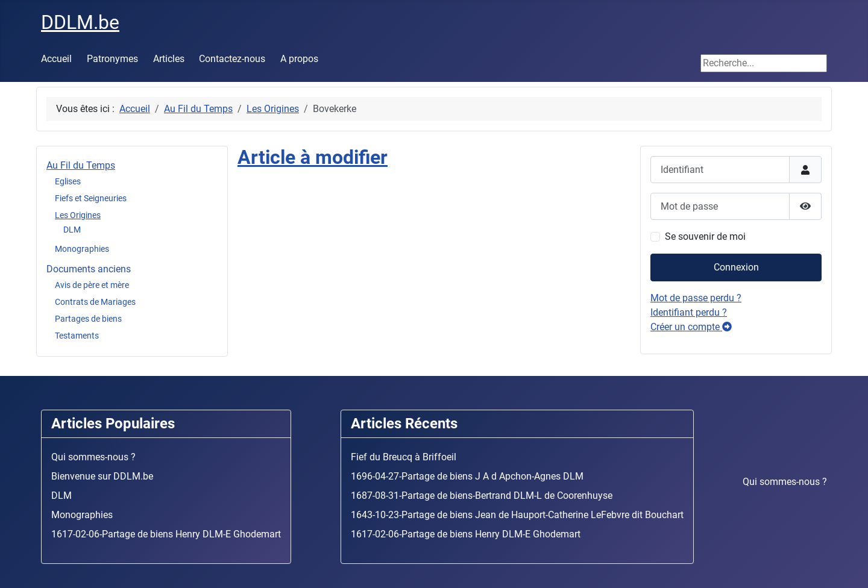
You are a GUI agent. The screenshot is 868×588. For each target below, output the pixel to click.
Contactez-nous (232, 59)
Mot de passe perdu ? (696, 298)
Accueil (56, 59)
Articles (169, 59)
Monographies (82, 249)
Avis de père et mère (92, 285)
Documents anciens (89, 269)
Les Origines (78, 215)
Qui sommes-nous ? (785, 482)
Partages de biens (88, 319)
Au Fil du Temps (81, 165)
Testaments (77, 336)
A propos (299, 59)
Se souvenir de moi (705, 236)
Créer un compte (691, 327)
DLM (72, 230)
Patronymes (112, 59)
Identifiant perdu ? (689, 312)
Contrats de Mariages (95, 302)
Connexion (736, 267)
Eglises (68, 181)
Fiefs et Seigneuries (91, 198)
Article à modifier (313, 157)
